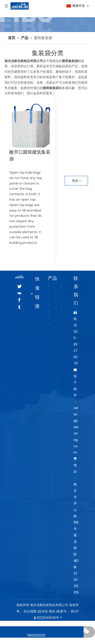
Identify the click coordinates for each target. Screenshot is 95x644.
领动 (52, 611)
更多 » (76, 181)
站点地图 (30, 611)
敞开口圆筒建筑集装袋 (30, 155)
